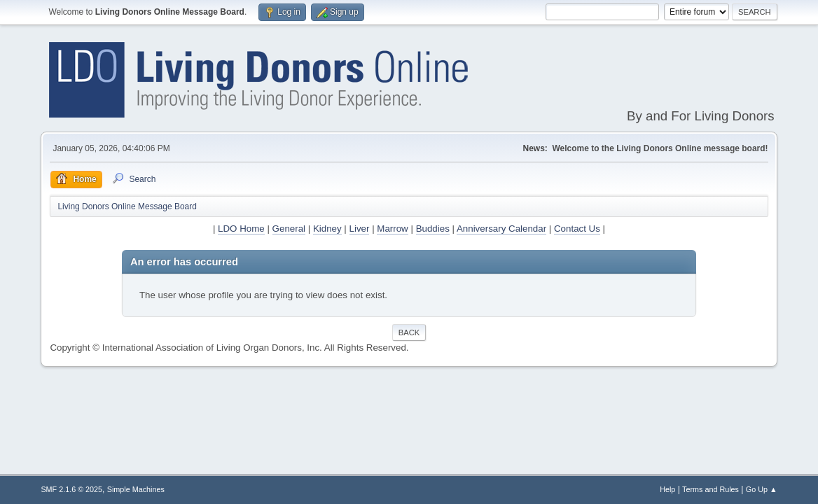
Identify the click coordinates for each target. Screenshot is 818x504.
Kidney (327, 229)
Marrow (392, 229)
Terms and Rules (710, 489)
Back (409, 332)
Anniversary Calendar (501, 229)
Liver (360, 229)
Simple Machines (136, 489)
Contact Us (577, 229)
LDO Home (241, 229)
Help (667, 489)
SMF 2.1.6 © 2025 (71, 489)
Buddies (433, 229)
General (289, 229)
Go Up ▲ (762, 489)
